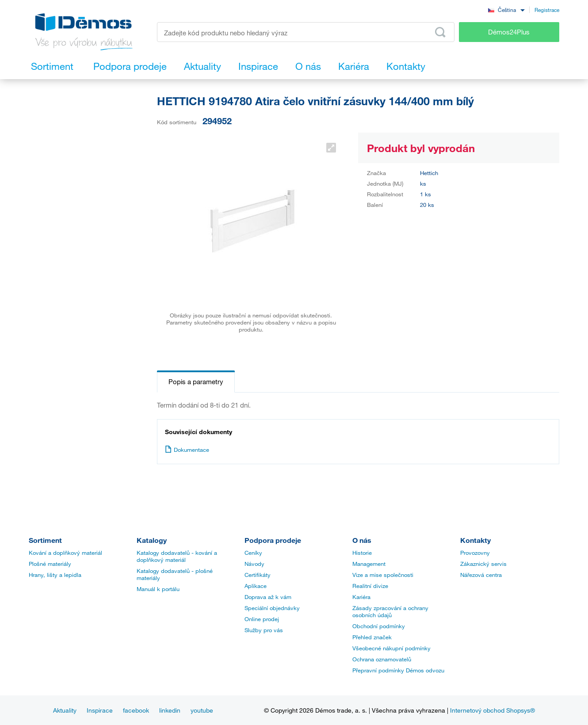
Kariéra (361, 597)
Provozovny (475, 553)
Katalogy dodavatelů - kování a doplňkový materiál (177, 556)
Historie (362, 553)
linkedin (170, 710)
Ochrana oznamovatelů (382, 659)
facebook (136, 710)
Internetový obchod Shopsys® (493, 710)
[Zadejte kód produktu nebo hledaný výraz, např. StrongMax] (306, 32)
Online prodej (262, 619)
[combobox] (506, 10)
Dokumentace (187, 450)
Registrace (547, 10)
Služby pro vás (264, 630)
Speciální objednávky (272, 608)
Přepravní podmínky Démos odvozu (398, 670)
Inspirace (100, 710)
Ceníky (253, 553)
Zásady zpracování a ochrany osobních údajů (390, 611)
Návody (254, 564)
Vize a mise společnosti (383, 575)
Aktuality (65, 710)
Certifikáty (258, 575)
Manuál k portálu (158, 589)
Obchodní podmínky (379, 626)
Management (369, 564)
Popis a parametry (196, 382)
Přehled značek (372, 637)
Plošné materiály (50, 564)
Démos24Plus (509, 32)
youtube (202, 710)
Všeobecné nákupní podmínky (391, 648)
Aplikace (256, 586)
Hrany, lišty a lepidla (55, 575)
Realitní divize (370, 586)
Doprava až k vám (268, 597)
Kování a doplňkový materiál (65, 553)
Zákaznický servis (483, 564)
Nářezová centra (481, 575)
